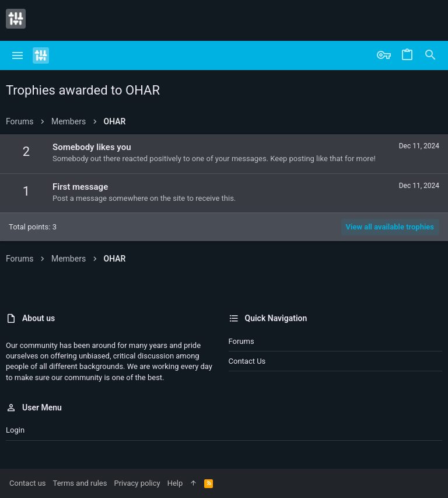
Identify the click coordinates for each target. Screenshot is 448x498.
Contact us (247, 361)
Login (15, 430)
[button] (18, 55)
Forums (242, 341)
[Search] (430, 55)
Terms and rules (80, 483)
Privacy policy (137, 483)
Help (175, 483)
